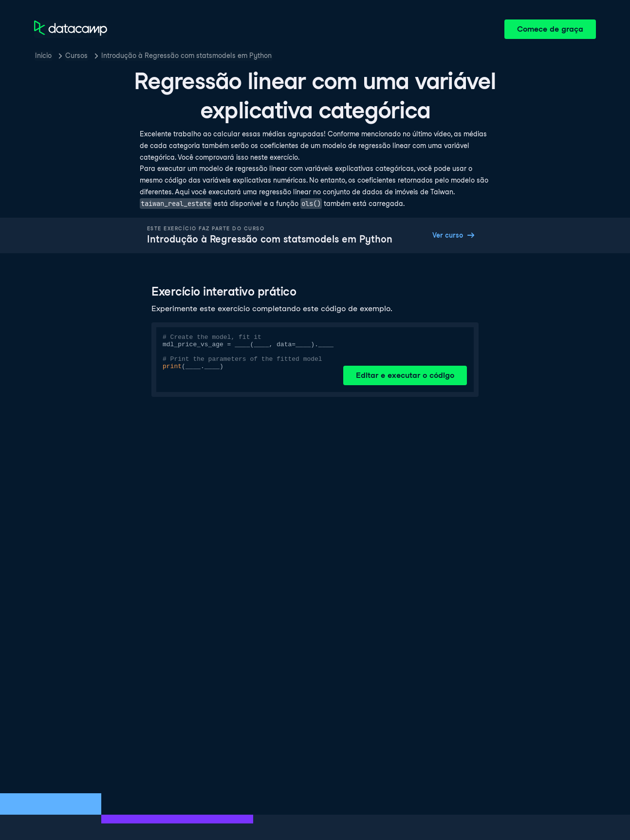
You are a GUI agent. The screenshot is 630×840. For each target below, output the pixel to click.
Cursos (76, 56)
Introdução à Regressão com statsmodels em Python (186, 56)
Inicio (43, 56)
